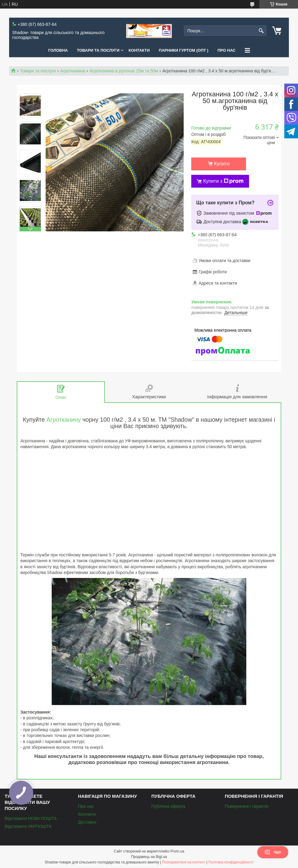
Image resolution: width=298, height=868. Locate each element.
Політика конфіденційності (231, 862)
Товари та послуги (98, 50)
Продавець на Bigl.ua (149, 857)
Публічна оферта (168, 806)
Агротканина (73, 71)
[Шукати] (261, 31)
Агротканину (64, 420)
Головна (58, 50)
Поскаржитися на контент (184, 862)
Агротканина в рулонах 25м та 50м (124, 71)
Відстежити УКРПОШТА (28, 826)
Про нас (226, 50)
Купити (222, 164)
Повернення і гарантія (246, 806)
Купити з (223, 181)
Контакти (139, 50)
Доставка (87, 822)
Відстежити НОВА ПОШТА (31, 818)
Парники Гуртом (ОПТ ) (184, 50)
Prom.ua (177, 851)
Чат (273, 852)
